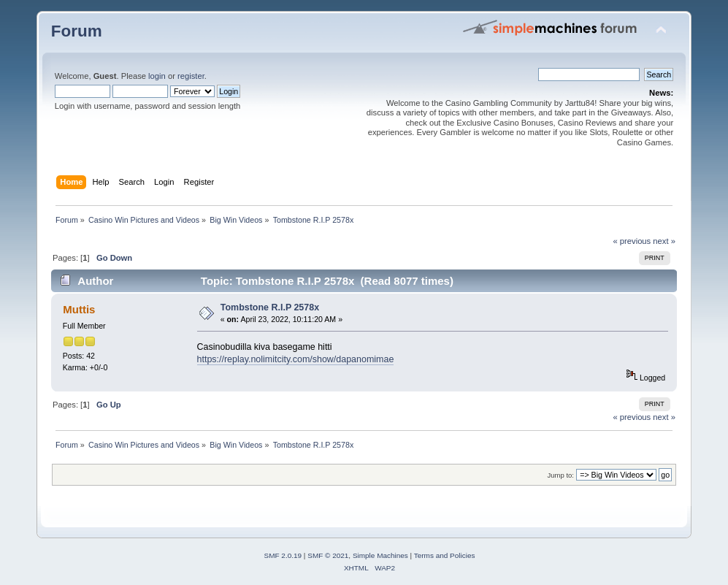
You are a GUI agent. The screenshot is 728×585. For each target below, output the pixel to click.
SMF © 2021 (328, 555)
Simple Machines (380, 555)
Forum (77, 31)
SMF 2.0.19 (283, 555)
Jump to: (560, 475)
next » (664, 241)
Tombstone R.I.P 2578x (270, 307)
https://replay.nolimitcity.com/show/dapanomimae (296, 359)
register (191, 76)
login (157, 76)
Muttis (79, 309)
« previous (632, 241)
